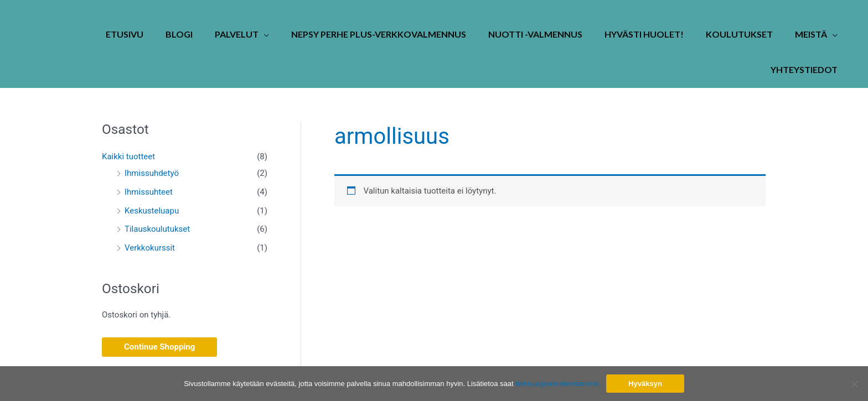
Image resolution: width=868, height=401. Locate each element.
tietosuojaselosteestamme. (558, 384)
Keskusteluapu (152, 211)
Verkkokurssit (150, 248)
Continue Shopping (159, 347)
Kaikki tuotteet (128, 157)
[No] (854, 384)
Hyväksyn (645, 384)
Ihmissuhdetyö (152, 173)
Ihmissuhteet (149, 192)
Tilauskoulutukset (157, 229)
